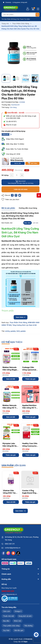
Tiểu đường (28, 626)
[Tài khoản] (28, 9)
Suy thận (6, 630)
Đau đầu (6, 621)
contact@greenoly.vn (13, 548)
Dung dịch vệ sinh (25, 616)
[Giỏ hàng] (33, 9)
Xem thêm (20, 511)
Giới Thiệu (32, 163)
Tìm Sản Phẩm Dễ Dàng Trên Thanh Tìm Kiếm (16, 19)
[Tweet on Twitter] (20, 195)
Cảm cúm (7, 611)
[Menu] (38, 9)
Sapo (26, 642)
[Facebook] (3, 553)
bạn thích (12, 342)
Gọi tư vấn (18, 163)
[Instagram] (8, 553)
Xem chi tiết (11, 379)
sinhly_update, (11, 331)
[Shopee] (13, 553)
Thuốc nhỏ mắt (9, 616)
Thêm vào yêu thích (10, 199)
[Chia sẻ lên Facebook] (12, 195)
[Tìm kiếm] (37, 15)
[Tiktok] (18, 553)
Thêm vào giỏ (30, 379)
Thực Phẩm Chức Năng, (19, 322)
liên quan (14, 465)
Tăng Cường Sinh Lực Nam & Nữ (24, 325)
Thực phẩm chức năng (11, 626)
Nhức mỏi (17, 621)
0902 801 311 (10, 544)
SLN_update (21, 331)
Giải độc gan (19, 630)
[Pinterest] (16, 195)
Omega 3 (18, 611)
